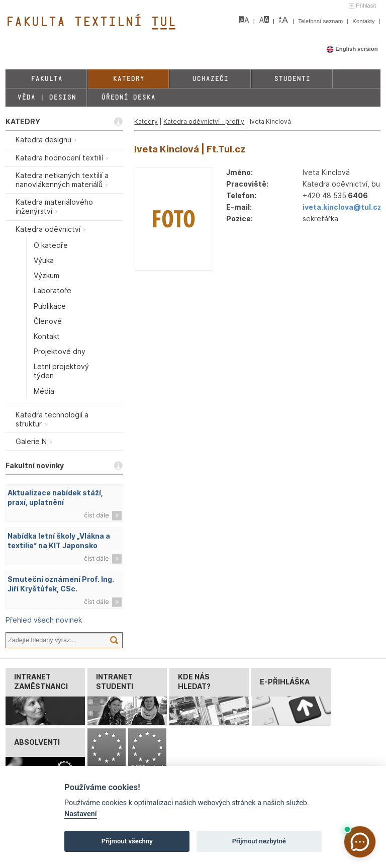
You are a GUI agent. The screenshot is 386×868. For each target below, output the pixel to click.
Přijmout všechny (127, 841)
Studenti (292, 79)
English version (352, 49)
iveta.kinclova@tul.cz (342, 207)
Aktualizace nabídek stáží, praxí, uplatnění (55, 497)
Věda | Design (46, 97)
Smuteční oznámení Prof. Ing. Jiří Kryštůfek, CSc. (61, 584)
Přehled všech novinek (44, 620)
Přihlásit (366, 6)
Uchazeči (210, 79)
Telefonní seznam (321, 21)
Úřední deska (128, 97)
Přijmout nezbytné (259, 841)
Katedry (128, 79)
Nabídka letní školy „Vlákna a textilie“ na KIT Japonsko (59, 541)
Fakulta (46, 79)
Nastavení (81, 814)
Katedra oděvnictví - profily (204, 121)
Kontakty (364, 21)
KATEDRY (23, 121)
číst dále (96, 515)
